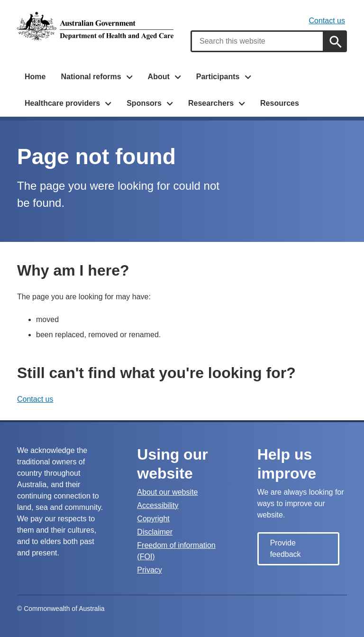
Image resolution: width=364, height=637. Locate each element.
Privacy (149, 570)
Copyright (153, 519)
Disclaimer (155, 532)
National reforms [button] (91, 77)
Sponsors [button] (144, 103)
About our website (167, 492)
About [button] (159, 77)
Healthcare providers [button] (62, 103)
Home (35, 77)
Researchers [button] (211, 103)
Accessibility (158, 505)
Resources (280, 103)
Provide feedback (286, 549)
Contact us (327, 21)
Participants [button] (218, 77)
